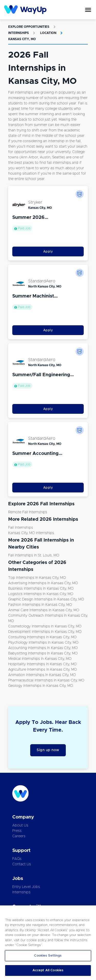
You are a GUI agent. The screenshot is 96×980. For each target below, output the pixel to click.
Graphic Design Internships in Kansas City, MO (46, 599)
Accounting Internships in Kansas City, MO (43, 648)
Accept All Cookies (48, 970)
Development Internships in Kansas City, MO (45, 632)
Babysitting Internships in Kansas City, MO (43, 653)
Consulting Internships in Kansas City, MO (42, 637)
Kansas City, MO (22, 39)
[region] (48, 943)
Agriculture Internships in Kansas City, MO (42, 670)
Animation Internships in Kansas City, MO (42, 675)
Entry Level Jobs (26, 887)
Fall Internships (21, 528)
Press (17, 831)
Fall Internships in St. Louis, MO (34, 555)
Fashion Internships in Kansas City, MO (40, 605)
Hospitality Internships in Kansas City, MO (42, 664)
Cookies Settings (48, 956)
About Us (20, 825)
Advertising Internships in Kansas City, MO (43, 583)
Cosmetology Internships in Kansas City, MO (45, 626)
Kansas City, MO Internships (31, 533)
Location (48, 33)
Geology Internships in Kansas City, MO (41, 686)
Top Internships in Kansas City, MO (37, 578)
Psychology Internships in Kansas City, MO (43, 643)
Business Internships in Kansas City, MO (41, 589)
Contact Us (22, 864)
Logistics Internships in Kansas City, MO (41, 594)
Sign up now (48, 750)
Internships (19, 33)
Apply (48, 251)
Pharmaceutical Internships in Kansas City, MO (46, 680)
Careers (19, 836)
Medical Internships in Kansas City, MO (40, 659)
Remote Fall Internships (28, 512)
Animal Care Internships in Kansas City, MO (44, 610)
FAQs (17, 859)
